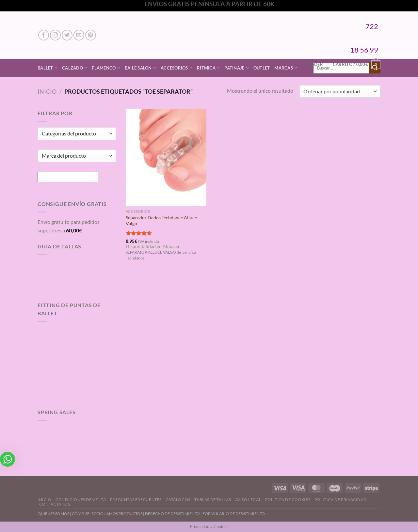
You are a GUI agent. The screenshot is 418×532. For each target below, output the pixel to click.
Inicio (47, 91)
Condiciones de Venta (81, 500)
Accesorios (177, 68)
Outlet (262, 68)
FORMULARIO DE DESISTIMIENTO (234, 514)
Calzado (75, 68)
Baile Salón (140, 68)
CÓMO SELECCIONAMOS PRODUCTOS (107, 514)
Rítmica (208, 68)
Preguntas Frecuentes (136, 500)
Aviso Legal (248, 500)
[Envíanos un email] (79, 35)
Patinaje (237, 68)
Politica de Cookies (288, 500)
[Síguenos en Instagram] (55, 35)
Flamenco (106, 68)
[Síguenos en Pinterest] (91, 35)
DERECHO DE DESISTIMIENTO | (174, 514)
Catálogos (178, 500)
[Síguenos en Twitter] (67, 35)
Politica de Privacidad (340, 500)
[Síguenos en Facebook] (44, 35)
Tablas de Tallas (213, 500)
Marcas (286, 68)
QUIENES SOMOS (53, 514)
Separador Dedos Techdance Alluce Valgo (161, 221)
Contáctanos (55, 504)
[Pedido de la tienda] (340, 92)
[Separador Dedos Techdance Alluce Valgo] (166, 157)
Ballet (48, 68)
